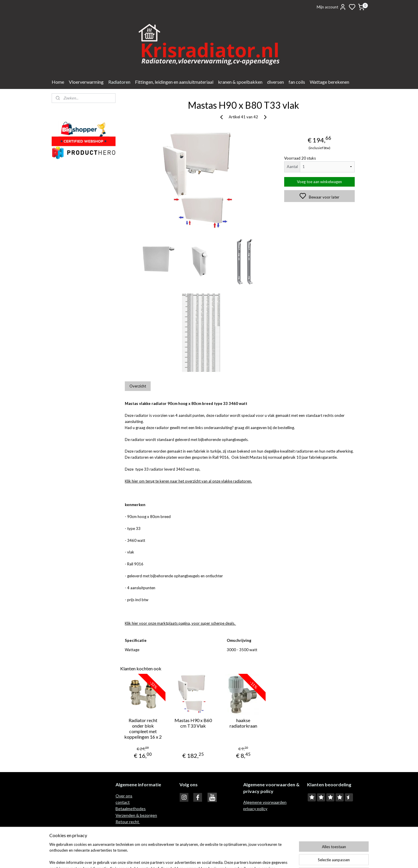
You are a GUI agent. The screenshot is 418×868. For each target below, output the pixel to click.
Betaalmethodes (131, 809)
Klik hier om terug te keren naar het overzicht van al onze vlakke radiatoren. (188, 481)
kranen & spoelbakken (240, 82)
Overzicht (138, 386)
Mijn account (331, 7)
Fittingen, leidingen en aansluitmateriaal (174, 82)
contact (123, 802)
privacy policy (255, 809)
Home (58, 82)
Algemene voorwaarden (265, 802)
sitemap (226, 857)
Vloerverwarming (86, 82)
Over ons (124, 796)
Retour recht (128, 822)
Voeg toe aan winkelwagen (319, 182)
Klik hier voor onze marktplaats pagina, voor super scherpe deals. (180, 623)
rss (236, 857)
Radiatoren (119, 82)
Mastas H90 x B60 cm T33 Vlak (193, 723)
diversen (275, 82)
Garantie (124, 828)
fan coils (297, 82)
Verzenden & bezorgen (136, 815)
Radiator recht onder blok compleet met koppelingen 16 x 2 (143, 729)
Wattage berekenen (329, 82)
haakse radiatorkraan (243, 723)
